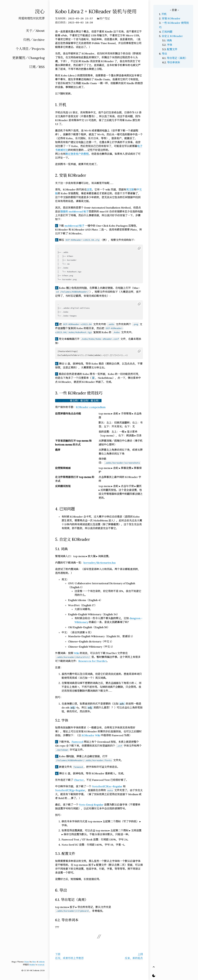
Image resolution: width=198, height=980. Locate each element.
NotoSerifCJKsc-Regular (107, 786)
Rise (34, 962)
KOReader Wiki (91, 735)
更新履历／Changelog (28, 58)
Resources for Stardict (93, 661)
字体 (170, 45)
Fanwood (77, 742)
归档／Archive (34, 40)
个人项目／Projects (30, 49)
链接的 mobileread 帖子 (74, 211)
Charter (79, 780)
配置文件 (172, 49)
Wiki (76, 653)
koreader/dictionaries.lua (100, 563)
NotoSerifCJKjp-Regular (70, 790)
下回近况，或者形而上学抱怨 (69, 956)
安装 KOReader (171, 18)
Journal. (41, 965)
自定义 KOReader (172, 36)
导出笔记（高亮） (177, 58)
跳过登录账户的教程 (77, 154)
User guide (62, 401)
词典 (169, 40)
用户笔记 (105, 18)
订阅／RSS (37, 67)
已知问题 (167, 32)
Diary (27, 962)
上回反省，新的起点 (134, 956)
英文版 (130, 189)
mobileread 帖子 (74, 226)
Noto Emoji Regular (91, 805)
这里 (89, 189)
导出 (164, 54)
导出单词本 (174, 62)
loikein (42, 962)
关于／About (35, 31)
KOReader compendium (91, 407)
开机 (164, 14)
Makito (32, 965)
